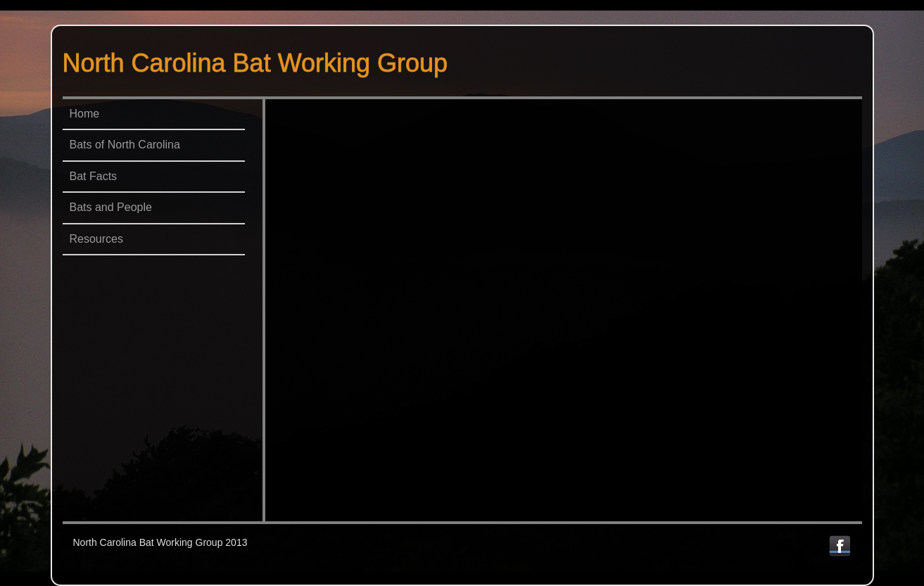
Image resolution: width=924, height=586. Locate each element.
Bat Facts (94, 176)
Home (85, 114)
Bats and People (111, 207)
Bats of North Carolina (125, 145)
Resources (96, 239)
